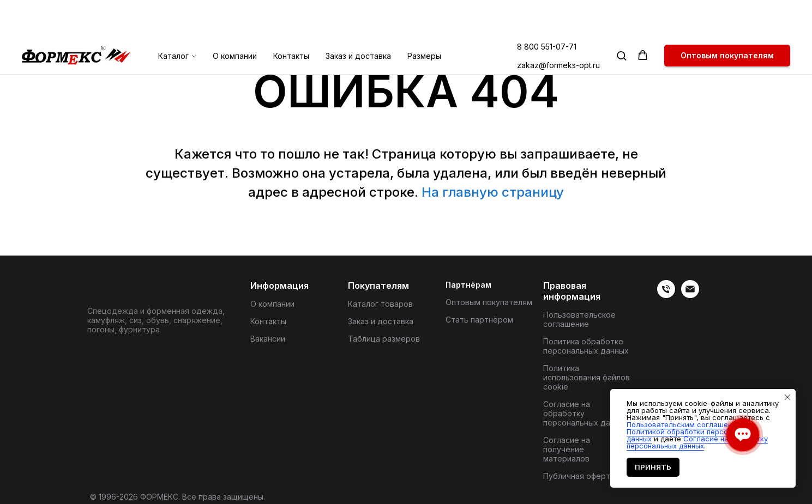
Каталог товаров (380, 304)
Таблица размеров (384, 339)
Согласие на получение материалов (567, 449)
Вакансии (268, 339)
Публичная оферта (579, 476)
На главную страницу (493, 192)
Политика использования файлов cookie (587, 377)
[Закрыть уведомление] (787, 397)
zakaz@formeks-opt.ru (558, 28)
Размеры (424, 19)
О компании (235, 19)
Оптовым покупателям (489, 302)
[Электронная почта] (690, 295)
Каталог (173, 19)
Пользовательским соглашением (686, 424)
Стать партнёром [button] (479, 320)
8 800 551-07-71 (547, 10)
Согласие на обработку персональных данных (586, 413)
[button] (621, 18)
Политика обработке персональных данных (586, 346)
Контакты (291, 19)
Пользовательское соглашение (579, 319)
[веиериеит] (666, 295)
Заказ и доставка (358, 19)
